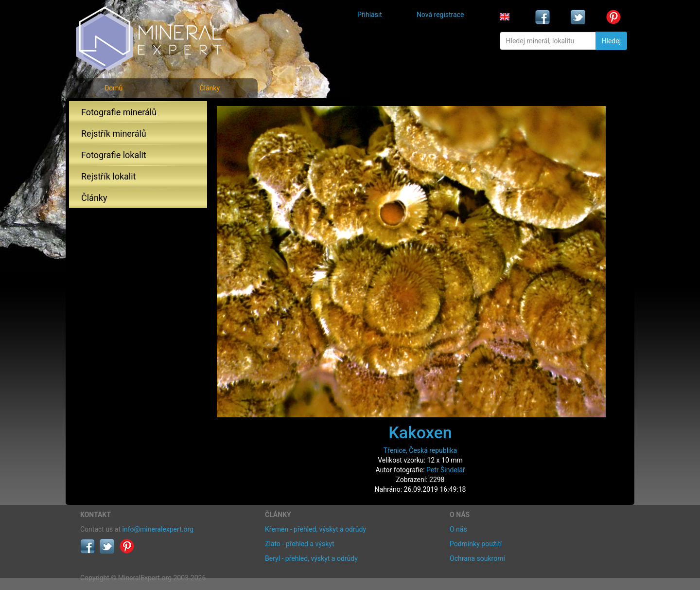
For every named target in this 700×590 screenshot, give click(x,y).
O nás (458, 529)
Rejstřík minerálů (114, 134)
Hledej (611, 41)
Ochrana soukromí (477, 558)
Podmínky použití (476, 544)
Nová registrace (440, 15)
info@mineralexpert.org (158, 529)
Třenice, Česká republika (420, 450)
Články (210, 88)
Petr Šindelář (446, 470)
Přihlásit (370, 15)
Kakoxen (420, 432)
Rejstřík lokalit (108, 176)
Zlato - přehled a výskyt (299, 544)
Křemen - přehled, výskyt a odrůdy (315, 529)
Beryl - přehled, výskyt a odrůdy (311, 558)
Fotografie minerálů (119, 112)
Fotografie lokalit (114, 155)
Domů (114, 88)
